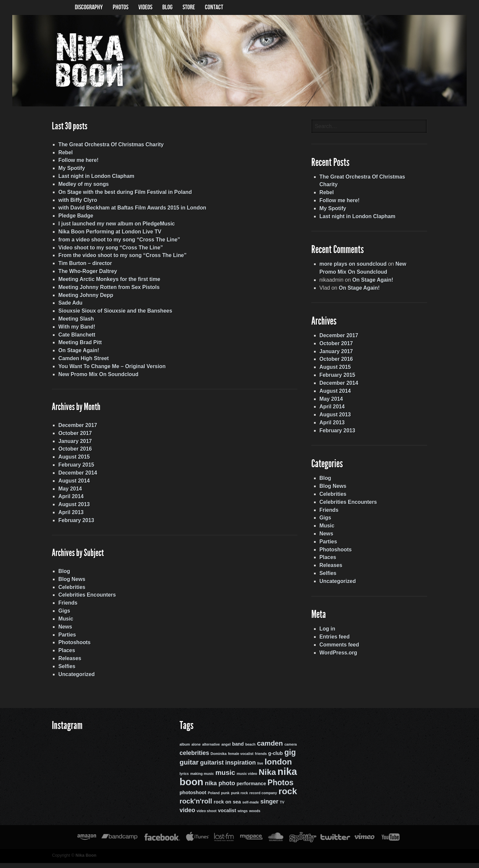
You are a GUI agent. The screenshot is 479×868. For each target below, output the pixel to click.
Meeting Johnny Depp (84, 297)
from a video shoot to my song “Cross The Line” (118, 242)
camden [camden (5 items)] (269, 749)
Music (64, 624)
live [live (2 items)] (259, 769)
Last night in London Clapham (94, 178)
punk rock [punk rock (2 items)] (239, 798)
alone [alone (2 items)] (195, 751)
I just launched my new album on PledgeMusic (115, 226)
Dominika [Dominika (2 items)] (218, 760)
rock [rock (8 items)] (287, 797)
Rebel (64, 154)
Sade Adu (68, 305)
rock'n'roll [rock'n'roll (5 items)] (195, 806)
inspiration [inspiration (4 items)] (240, 769)
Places (65, 656)
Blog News (70, 584)
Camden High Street (82, 361)
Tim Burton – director (83, 266)
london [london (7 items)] (278, 768)
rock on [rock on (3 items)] (222, 807)
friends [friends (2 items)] (260, 760)
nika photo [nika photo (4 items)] (219, 789)
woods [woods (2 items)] (254, 816)
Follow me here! (77, 162)
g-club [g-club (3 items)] (275, 760)
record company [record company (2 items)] (263, 798)
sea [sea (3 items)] (236, 807)
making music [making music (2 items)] (201, 779)
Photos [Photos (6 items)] (280, 788)
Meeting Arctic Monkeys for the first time (108, 282)
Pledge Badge (74, 218)
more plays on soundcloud (354, 266)
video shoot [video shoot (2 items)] (206, 816)
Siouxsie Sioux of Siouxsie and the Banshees (114, 313)
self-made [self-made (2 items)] (250, 807)
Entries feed (336, 642)
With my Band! (75, 329)
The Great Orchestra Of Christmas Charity (109, 146)
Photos (121, 7)
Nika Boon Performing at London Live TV (108, 234)
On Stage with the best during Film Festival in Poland (123, 194)
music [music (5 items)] (225, 778)
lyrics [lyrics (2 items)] (184, 779)
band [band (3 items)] (237, 750)
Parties (65, 640)
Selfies (65, 672)
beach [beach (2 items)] (250, 751)
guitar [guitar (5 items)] (188, 768)
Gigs (62, 616)
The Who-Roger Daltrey (86, 274)
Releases (68, 664)
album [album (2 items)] (184, 751)
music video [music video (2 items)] (246, 779)
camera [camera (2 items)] (290, 751)
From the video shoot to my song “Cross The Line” (121, 258)
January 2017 (73, 444)
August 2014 (72, 484)
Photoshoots (73, 648)
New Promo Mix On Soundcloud (97, 377)
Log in (328, 634)
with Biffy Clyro (76, 202)
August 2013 (72, 508)
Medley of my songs (82, 186)
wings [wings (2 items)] (242, 816)
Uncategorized (75, 680)
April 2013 (69, 516)
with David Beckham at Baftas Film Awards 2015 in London (131, 210)
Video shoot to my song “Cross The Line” (109, 250)
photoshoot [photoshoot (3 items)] (192, 798)
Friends (66, 608)
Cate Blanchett (75, 337)
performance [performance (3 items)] (251, 789)
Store (189, 7)
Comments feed (340, 650)
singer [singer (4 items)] (269, 807)
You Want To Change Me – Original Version (110, 369)
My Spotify (70, 170)
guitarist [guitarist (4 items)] (211, 769)
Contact (214, 7)
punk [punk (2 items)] (225, 798)
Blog (62, 576)
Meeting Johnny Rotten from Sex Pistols (107, 289)
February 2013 (74, 524)
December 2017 (76, 429)
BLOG (167, 7)
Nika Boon (84, 861)
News (63, 632)
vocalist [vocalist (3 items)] (226, 816)
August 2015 (72, 460)
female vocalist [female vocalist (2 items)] (240, 760)
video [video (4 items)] (187, 815)
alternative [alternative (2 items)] (210, 751)
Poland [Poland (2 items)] (213, 798)
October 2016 (73, 452)
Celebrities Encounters (85, 600)
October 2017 (73, 436)
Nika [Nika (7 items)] (267, 778)
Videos (145, 7)
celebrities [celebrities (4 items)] (194, 759)
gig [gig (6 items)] (290, 759)
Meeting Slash (74, 321)
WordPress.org (339, 658)
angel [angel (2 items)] (225, 751)
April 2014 (69, 500)
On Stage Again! (77, 353)
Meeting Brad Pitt (78, 345)
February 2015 (74, 468)
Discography (89, 7)
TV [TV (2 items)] (281, 807)
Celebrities (70, 592)
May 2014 (68, 492)
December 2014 (76, 476)
